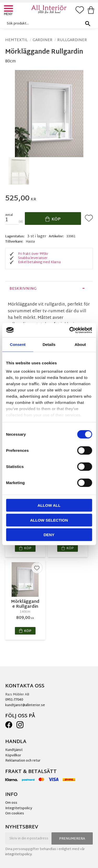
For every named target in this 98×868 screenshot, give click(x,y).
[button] (9, 9)
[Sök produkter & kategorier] (48, 24)
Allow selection (49, 520)
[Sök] (88, 24)
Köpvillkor (13, 756)
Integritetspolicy (19, 808)
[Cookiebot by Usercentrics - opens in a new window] (70, 330)
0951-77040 (14, 700)
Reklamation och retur (23, 761)
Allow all (49, 505)
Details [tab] (49, 344)
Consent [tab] (18, 344)
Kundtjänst (14, 750)
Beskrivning (23, 289)
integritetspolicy (19, 854)
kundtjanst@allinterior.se (25, 705)
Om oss (11, 803)
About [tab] (80, 344)
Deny (49, 535)
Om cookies (15, 814)
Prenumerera (72, 839)
